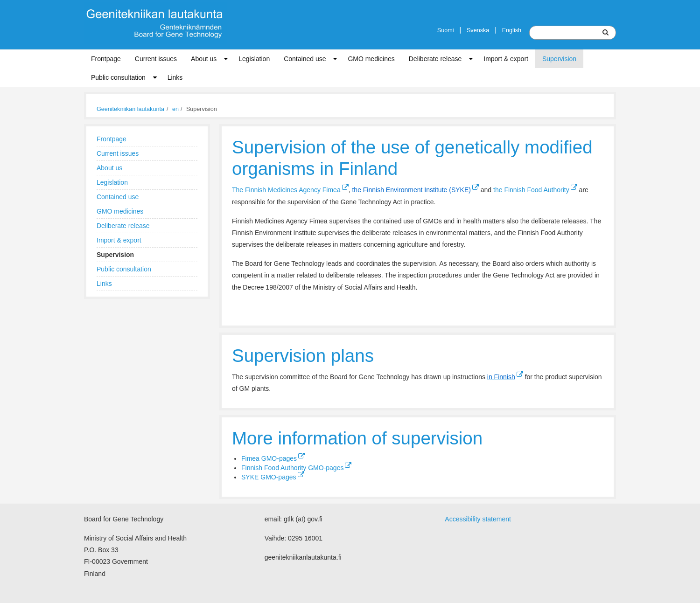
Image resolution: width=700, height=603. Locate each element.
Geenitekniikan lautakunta (130, 109)
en (175, 109)
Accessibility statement (478, 519)
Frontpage (106, 59)
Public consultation (118, 77)
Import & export (506, 59)
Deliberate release (435, 59)
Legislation (254, 59)
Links (175, 77)
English (512, 30)
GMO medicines (371, 59)
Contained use (305, 59)
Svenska (478, 30)
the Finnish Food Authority (535, 190)
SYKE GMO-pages (273, 477)
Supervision (559, 59)
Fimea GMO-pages (273, 458)
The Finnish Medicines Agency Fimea (290, 190)
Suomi (446, 30)
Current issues (156, 59)
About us (204, 59)
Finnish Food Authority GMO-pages (296, 468)
